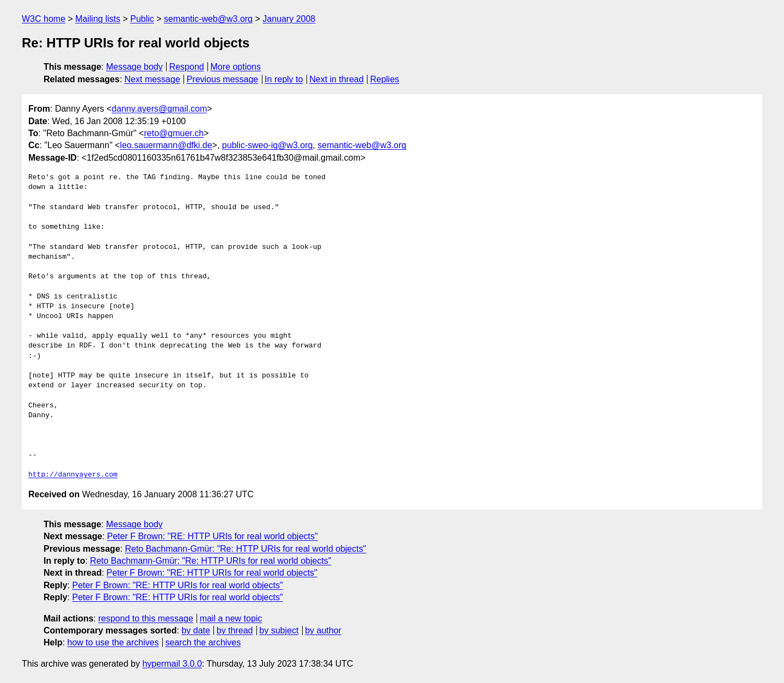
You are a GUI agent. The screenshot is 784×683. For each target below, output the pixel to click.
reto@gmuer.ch (174, 133)
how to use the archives (113, 642)
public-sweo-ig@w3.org (268, 145)
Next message (152, 79)
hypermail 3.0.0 (172, 664)
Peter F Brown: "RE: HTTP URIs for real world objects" (213, 536)
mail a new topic (231, 618)
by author (323, 630)
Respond (187, 67)
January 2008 (289, 19)
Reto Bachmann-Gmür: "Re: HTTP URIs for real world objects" (245, 549)
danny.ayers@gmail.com (159, 109)
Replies (385, 79)
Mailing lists (98, 19)
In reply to (284, 79)
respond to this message (145, 618)
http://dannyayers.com (73, 475)
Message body (134, 67)
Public (142, 19)
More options (236, 67)
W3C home (44, 19)
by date (195, 630)
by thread (235, 630)
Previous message (223, 79)
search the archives (203, 642)
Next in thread (336, 79)
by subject (279, 630)
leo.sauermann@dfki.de (166, 145)
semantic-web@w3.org (208, 19)
